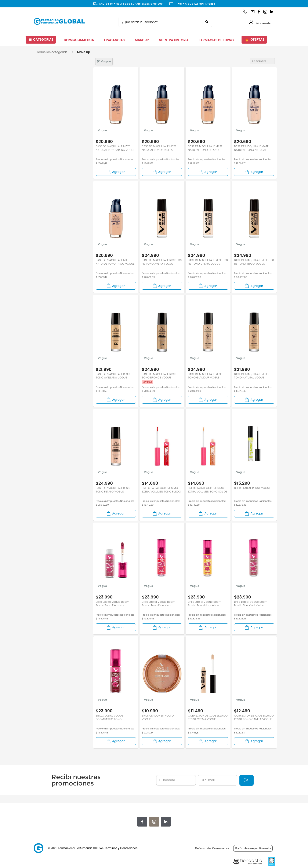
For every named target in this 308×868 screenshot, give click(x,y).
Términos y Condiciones (121, 848)
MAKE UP (142, 40)
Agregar (115, 173)
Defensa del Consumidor (212, 848)
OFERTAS (255, 40)
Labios (46, 120)
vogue (104, 61)
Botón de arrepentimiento (253, 848)
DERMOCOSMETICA (79, 40)
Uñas (45, 141)
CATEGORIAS (41, 40)
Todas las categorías (52, 52)
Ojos (44, 127)
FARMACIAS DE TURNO (216, 40)
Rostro (46, 134)
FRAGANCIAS (114, 40)
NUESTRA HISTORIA (174, 40)
